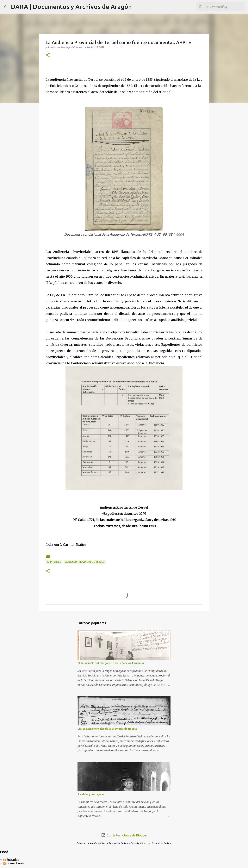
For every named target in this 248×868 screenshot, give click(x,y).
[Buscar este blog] (225, 7)
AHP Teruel (54, 562)
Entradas (11, 860)
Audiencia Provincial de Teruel (85, 562)
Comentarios (14, 863)
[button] (48, 55)
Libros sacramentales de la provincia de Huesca (107, 729)
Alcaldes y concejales (91, 794)
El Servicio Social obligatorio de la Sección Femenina (111, 663)
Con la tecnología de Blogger (124, 835)
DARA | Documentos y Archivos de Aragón (71, 7)
